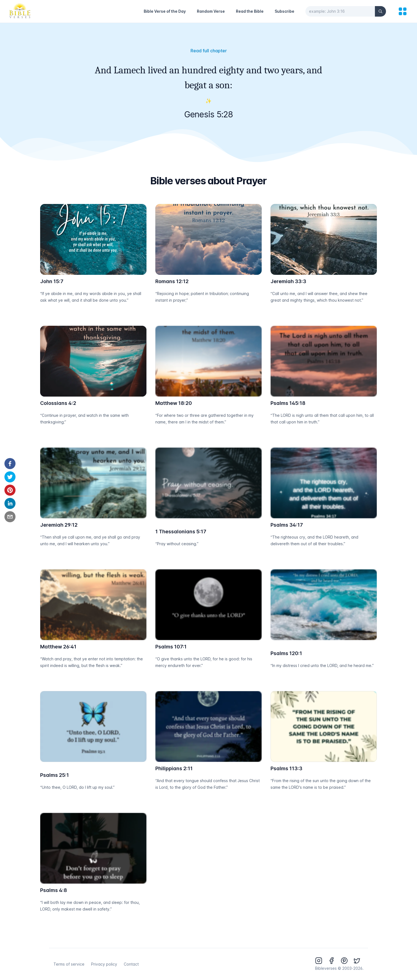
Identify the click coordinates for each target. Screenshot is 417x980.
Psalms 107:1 (171, 647)
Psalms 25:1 (55, 775)
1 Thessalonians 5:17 (181, 532)
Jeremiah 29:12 (59, 525)
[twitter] (10, 477)
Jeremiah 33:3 (288, 281)
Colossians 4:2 (58, 403)
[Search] (380, 11)
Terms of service (69, 964)
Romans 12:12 (172, 281)
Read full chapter (209, 51)
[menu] (403, 11)
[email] (10, 517)
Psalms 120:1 (286, 653)
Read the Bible (250, 11)
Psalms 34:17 (287, 525)
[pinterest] (10, 490)
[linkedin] (10, 503)
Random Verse (211, 11)
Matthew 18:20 (174, 403)
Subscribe (285, 11)
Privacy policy (104, 964)
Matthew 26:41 (58, 647)
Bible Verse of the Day (165, 11)
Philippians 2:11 (174, 768)
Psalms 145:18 (288, 403)
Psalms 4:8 (54, 890)
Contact (131, 964)
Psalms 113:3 (286, 768)
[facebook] (10, 464)
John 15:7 (52, 281)
